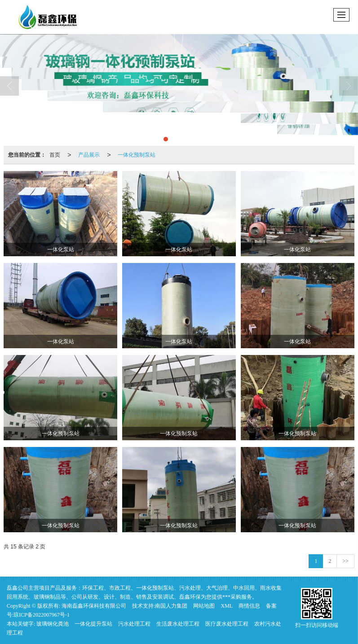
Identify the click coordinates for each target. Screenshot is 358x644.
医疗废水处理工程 (227, 624)
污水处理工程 (134, 624)
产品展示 (89, 155)
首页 (55, 155)
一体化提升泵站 (93, 624)
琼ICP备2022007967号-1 (42, 615)
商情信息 (249, 606)
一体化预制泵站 (137, 155)
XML (227, 606)
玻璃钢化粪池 (53, 624)
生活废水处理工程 (178, 624)
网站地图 (204, 606)
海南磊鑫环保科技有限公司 (94, 606)
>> (345, 561)
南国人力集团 (171, 606)
